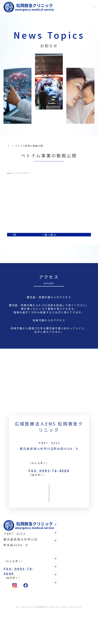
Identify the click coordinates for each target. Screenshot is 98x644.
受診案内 (78, 557)
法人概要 (78, 596)
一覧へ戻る (49, 250)
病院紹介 (78, 545)
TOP (10, 146)
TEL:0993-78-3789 (49, 478)
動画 (75, 583)
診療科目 (78, 569)
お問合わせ (49, 517)
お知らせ (22, 146)
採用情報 (78, 608)
